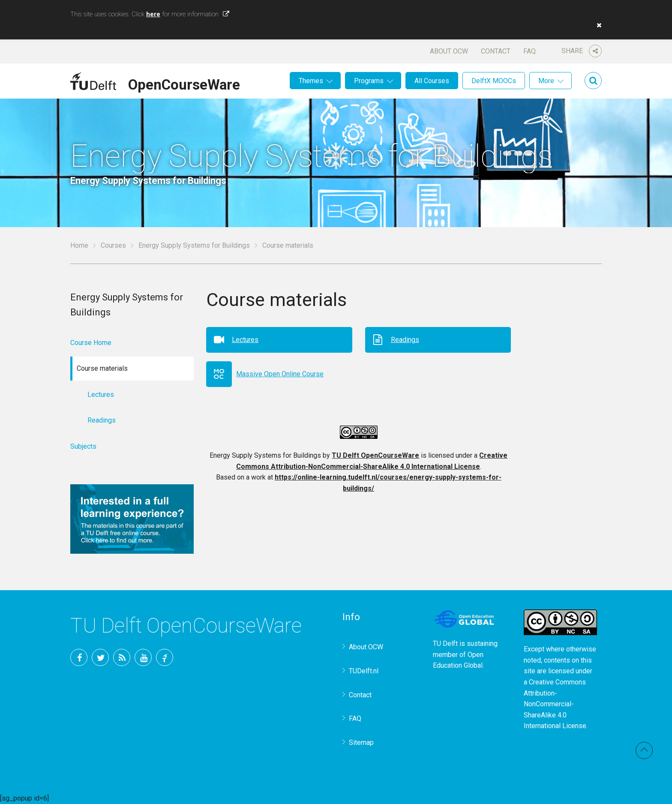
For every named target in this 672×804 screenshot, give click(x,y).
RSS (122, 657)
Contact (496, 51)
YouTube (143, 657)
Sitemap (361, 742)
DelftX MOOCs (494, 81)
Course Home (91, 343)
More (546, 81)
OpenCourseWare (184, 83)
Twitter (100, 657)
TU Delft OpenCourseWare (375, 455)
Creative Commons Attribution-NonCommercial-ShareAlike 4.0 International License (555, 704)
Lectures (245, 340)
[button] (597, 25)
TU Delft (165, 657)
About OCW (449, 51)
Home (79, 245)
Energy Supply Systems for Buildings (194, 245)
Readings (405, 340)
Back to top (644, 750)
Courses (113, 245)
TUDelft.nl (364, 671)
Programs (369, 81)
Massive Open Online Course (280, 374)
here (153, 14)
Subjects (83, 446)
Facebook (79, 657)
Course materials (288, 245)
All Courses (432, 81)
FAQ (529, 51)
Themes (311, 81)
